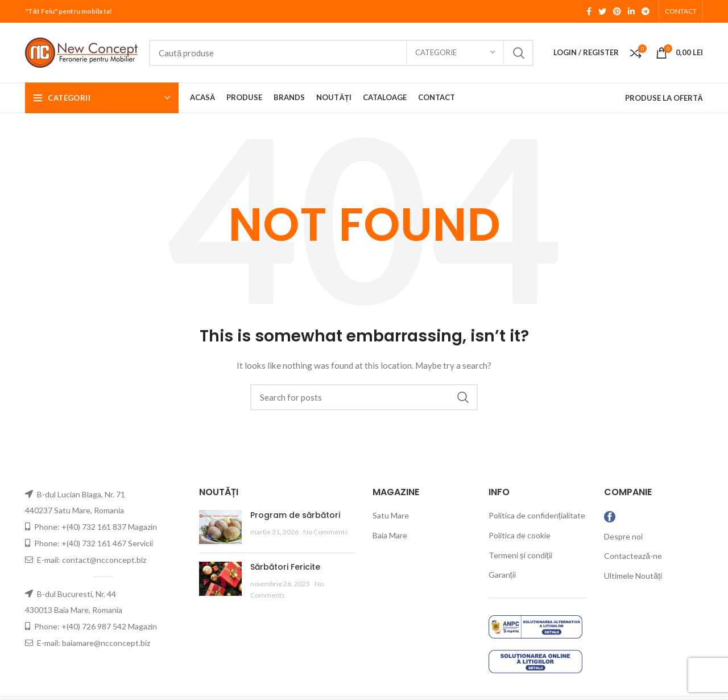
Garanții (502, 575)
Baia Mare (390, 535)
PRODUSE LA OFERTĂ (664, 98)
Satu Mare (391, 515)
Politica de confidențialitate (537, 515)
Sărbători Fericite (285, 567)
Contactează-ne (633, 556)
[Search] (341, 53)
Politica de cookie (520, 535)
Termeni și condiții (520, 555)
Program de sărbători (295, 515)
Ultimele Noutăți (633, 576)
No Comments (326, 532)
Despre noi (623, 536)
